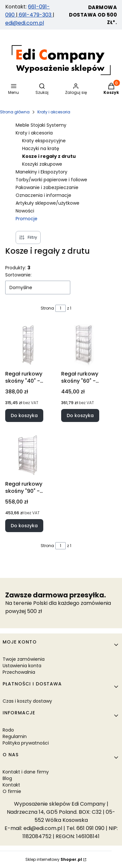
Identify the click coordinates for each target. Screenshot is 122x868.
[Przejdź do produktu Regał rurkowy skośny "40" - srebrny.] (28, 345)
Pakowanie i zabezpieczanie (47, 187)
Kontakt (11, 785)
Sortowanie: (18, 275)
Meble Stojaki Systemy (41, 125)
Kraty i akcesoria (54, 112)
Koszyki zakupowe (42, 164)
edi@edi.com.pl (25, 23)
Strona (47, 308)
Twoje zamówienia (24, 659)
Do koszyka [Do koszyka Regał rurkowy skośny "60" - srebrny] (80, 415)
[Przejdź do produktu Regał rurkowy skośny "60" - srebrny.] (84, 345)
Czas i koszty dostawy (27, 701)
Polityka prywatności (26, 743)
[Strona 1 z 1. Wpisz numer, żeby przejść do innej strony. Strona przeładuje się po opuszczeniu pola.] (61, 308)
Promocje (27, 219)
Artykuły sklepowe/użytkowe (47, 203)
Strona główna (15, 112)
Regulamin (15, 736)
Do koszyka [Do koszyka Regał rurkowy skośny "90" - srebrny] (24, 525)
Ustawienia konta (22, 666)
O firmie (12, 791)
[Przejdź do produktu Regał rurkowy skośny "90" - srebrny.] (28, 455)
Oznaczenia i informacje (43, 195)
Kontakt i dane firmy (26, 772)
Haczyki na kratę (41, 148)
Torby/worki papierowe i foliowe (51, 180)
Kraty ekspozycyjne (44, 141)
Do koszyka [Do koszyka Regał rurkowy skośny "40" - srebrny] (24, 415)
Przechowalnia (19, 672)
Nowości (25, 211)
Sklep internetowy (54, 859)
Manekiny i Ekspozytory (41, 172)
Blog (7, 778)
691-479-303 (35, 15)
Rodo (8, 730)
